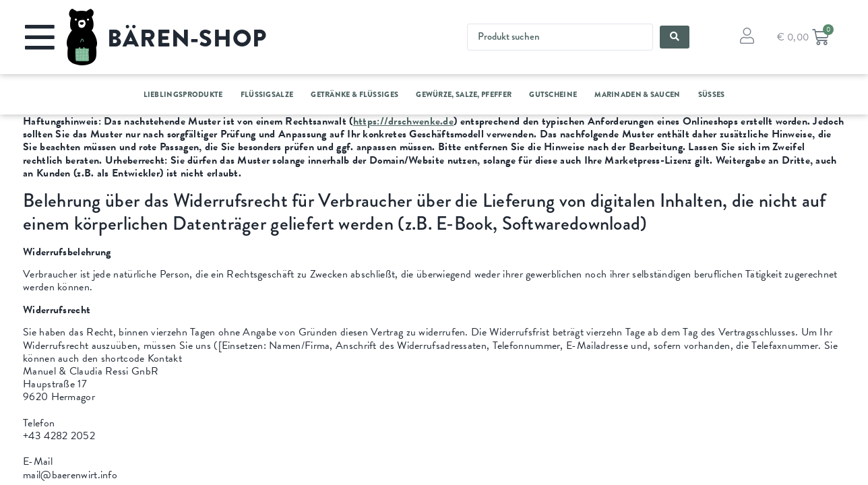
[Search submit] (675, 37)
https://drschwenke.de (403, 121)
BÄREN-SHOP (187, 38)
